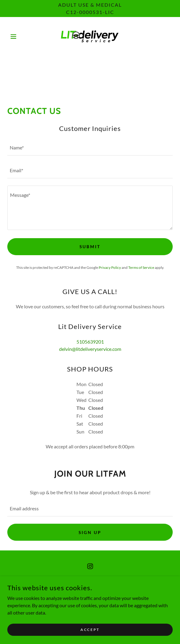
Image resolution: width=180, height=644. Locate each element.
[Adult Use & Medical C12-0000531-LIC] (90, 9)
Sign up (90, 532)
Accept (90, 630)
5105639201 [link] (90, 342)
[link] (90, 36)
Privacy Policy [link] (110, 267)
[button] (20, 36)
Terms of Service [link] (141, 267)
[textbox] (90, 148)
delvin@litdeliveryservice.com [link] (90, 349)
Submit (90, 247)
